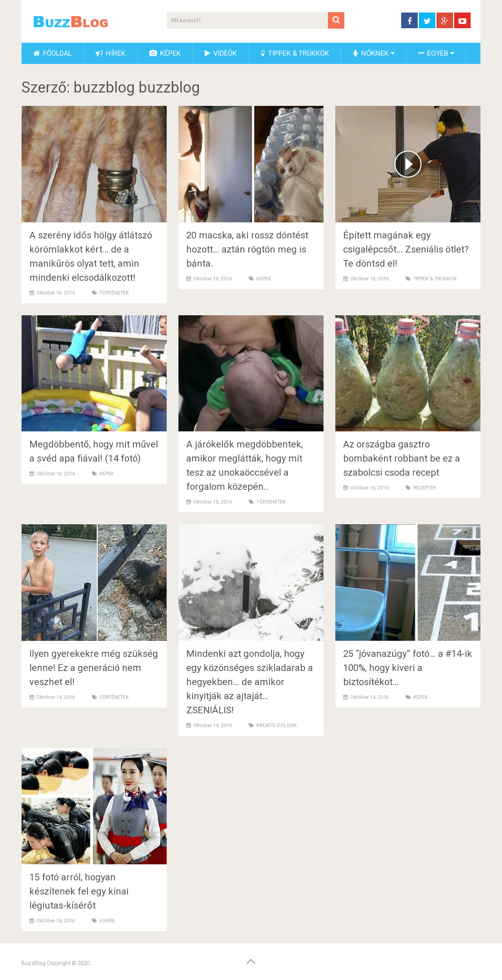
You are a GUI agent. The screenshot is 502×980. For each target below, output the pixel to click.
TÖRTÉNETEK (114, 293)
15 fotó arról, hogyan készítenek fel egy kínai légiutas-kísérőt (79, 891)
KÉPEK (165, 53)
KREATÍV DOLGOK (277, 725)
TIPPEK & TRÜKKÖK (295, 53)
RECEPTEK (425, 488)
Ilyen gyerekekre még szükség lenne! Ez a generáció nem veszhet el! (94, 668)
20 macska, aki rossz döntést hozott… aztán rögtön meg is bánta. (247, 249)
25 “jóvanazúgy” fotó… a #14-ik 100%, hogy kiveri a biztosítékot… (408, 668)
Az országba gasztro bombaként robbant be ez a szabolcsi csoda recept (402, 458)
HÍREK (111, 53)
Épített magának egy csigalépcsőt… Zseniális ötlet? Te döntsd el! (406, 249)
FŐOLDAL (53, 53)
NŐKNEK (371, 53)
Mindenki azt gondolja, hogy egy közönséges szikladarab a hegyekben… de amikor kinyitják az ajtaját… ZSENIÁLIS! (250, 682)
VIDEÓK (221, 53)
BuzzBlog (34, 963)
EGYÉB (433, 53)
